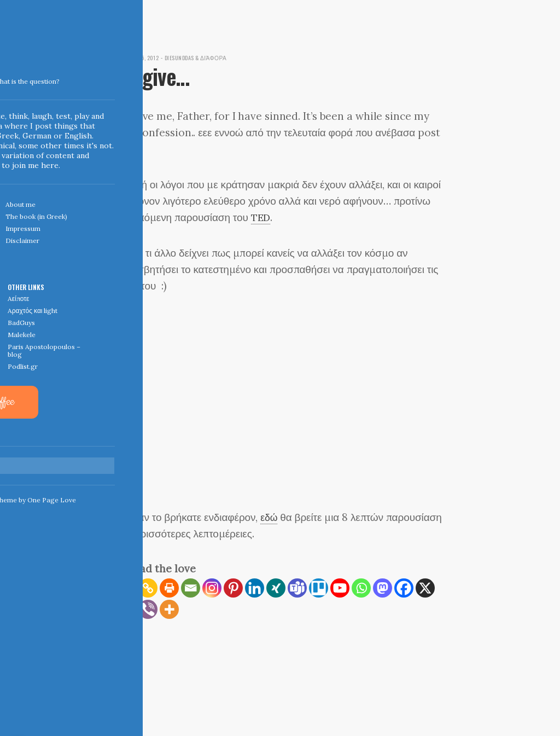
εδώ (270, 517)
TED (261, 217)
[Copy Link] (148, 588)
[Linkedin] (255, 588)
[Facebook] (404, 588)
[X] (425, 588)
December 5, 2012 (140, 57)
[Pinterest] (233, 588)
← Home (127, 664)
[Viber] (148, 609)
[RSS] (127, 588)
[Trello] (319, 588)
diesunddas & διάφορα (205, 57)
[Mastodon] (383, 588)
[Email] (191, 588)
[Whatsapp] (361, 588)
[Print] (169, 588)
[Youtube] (340, 588)
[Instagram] (212, 588)
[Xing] (276, 588)
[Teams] (297, 588)
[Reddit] (127, 609)
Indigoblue (7, 77)
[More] (169, 609)
